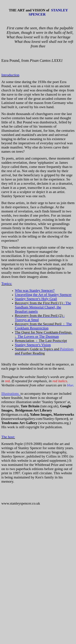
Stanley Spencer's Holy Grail (36, 299)
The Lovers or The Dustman (44, 334)
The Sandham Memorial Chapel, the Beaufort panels (43, 307)
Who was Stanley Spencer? (35, 290)
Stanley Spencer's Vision (33, 345)
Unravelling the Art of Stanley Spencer (43, 295)
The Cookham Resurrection (43, 326)
